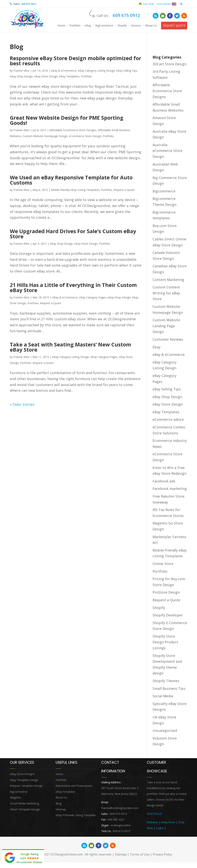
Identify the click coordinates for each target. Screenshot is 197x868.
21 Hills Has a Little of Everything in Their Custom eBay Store (73, 287)
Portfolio (75, 25)
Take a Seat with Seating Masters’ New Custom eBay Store (70, 347)
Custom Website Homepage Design (45, 136)
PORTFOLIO (154, 814)
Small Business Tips (169, 688)
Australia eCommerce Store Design (167, 151)
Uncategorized (165, 731)
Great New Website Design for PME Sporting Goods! (66, 120)
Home (61, 25)
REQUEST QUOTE (174, 25)
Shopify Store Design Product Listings (165, 642)
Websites (152, 822)
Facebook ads (164, 481)
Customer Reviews (168, 339)
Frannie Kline (21, 71)
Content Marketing (168, 280)
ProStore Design (166, 592)
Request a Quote (124, 190)
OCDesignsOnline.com (67, 854)
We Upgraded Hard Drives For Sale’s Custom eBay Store (73, 234)
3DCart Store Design (169, 64)
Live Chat (146, 4)
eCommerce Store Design (85, 136)
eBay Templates (69, 76)
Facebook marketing (170, 489)
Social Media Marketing (24, 803)
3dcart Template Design (25, 809)
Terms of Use (140, 854)
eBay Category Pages (93, 297)
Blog (58, 803)
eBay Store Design (46, 76)
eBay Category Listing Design (96, 71)
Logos (160, 828)
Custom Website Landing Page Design (166, 326)
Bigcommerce (164, 191)
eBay (88, 25)
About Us (151, 25)
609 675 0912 (29, 4)
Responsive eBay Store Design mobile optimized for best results (76, 61)
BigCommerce (104, 25)
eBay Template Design (24, 780)
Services (136, 25)
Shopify (122, 25)
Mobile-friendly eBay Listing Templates (75, 190)
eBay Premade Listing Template (76, 815)
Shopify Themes (166, 681)
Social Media (163, 696)
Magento (15, 797)
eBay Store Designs (22, 774)
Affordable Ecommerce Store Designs (73, 130)
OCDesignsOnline (27, 19)
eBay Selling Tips (127, 71)
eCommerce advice (168, 419)
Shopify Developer (168, 615)
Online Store (163, 564)
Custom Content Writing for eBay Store (166, 293)
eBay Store (168, 822)
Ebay (157, 347)
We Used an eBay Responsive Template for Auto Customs (71, 180)
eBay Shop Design (21, 76)
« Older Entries (22, 404)
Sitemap (61, 809)
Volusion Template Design (26, 786)
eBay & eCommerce (64, 71)
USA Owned (167, 4)
